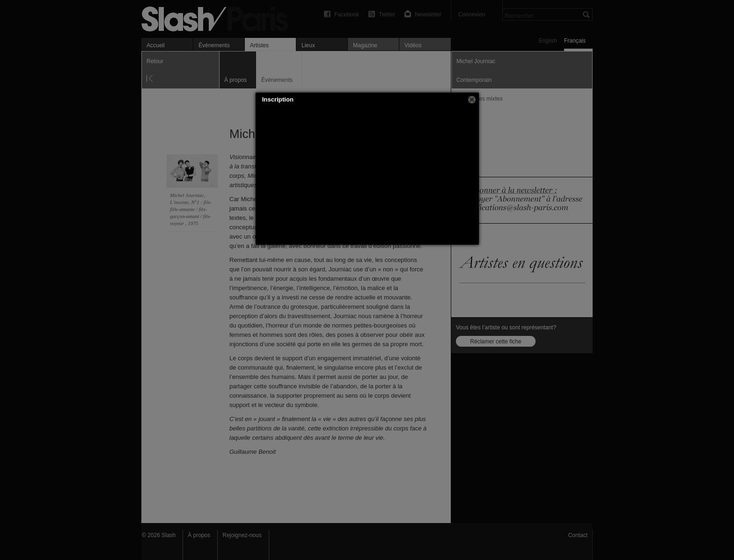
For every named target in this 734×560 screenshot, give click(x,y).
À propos (199, 535)
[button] (472, 100)
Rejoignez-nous (242, 535)
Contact (578, 535)
